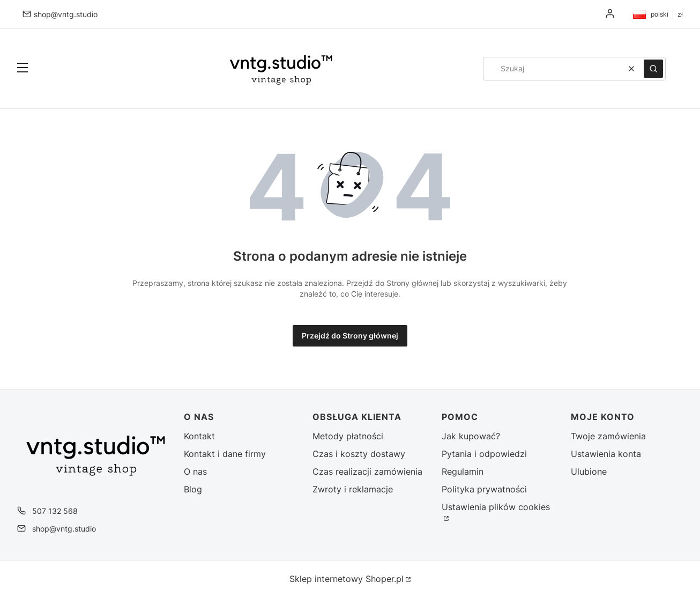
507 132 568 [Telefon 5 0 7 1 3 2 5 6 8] (55, 511)
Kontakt (199, 436)
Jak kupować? (471, 436)
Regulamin (463, 471)
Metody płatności (348, 436)
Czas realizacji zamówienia (367, 471)
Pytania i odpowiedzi (484, 454)
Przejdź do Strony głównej (350, 336)
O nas (195, 471)
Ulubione (589, 471)
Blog (193, 489)
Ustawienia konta (606, 454)
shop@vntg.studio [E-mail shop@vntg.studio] (66, 14)
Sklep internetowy (347, 579)
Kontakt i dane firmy (225, 454)
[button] (23, 69)
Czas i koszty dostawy (359, 454)
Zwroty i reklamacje (353, 489)
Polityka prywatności (484, 489)
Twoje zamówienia (608, 436)
